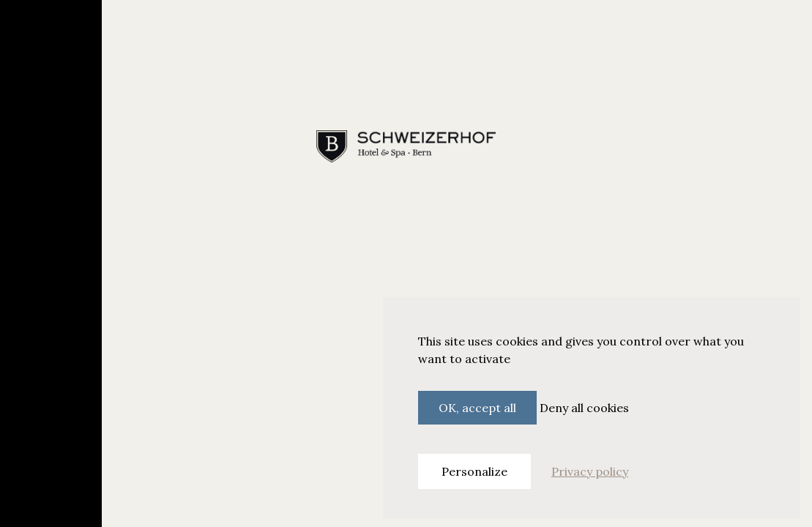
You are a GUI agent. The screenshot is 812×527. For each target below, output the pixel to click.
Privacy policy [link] (590, 471)
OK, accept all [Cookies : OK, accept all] (477, 408)
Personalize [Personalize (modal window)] (474, 471)
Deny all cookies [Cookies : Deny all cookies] (584, 408)
